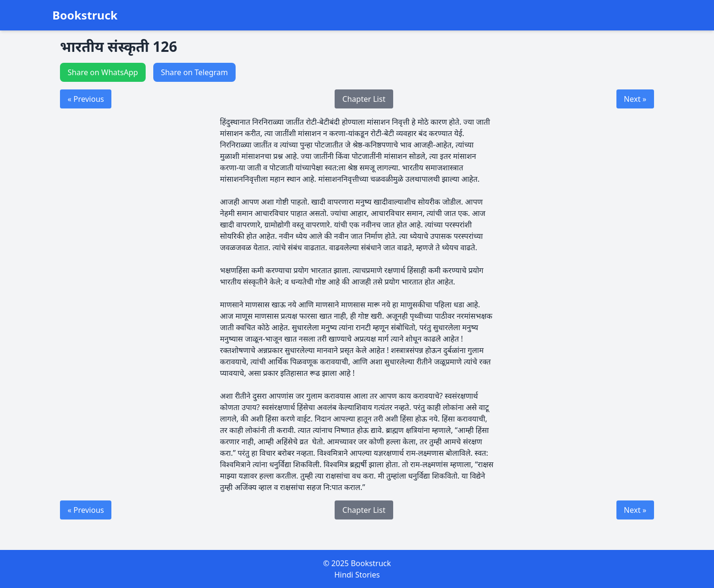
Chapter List (364, 99)
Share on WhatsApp (103, 72)
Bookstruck (85, 15)
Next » (635, 99)
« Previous (86, 99)
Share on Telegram (194, 72)
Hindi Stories (357, 575)
